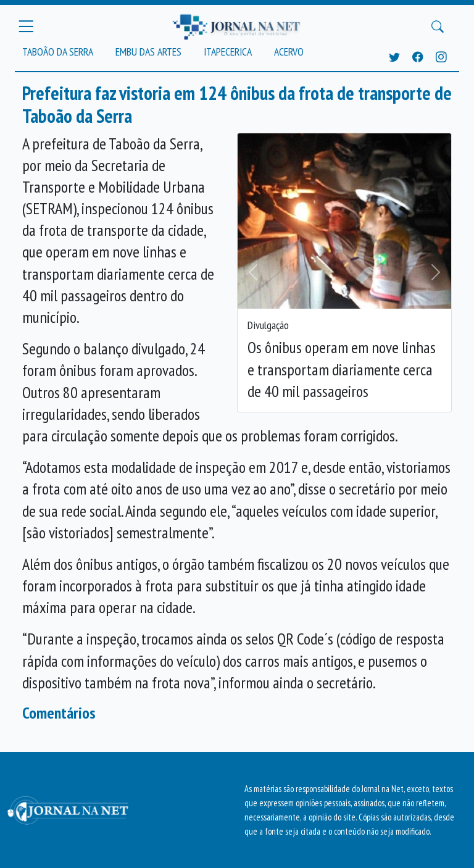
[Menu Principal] (26, 27)
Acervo (289, 52)
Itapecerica (228, 52)
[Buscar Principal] (438, 27)
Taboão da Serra (58, 52)
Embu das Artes (148, 52)
